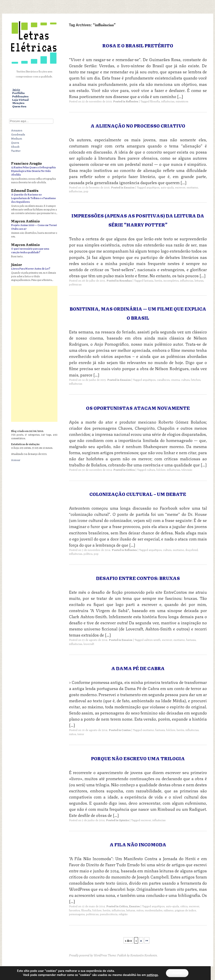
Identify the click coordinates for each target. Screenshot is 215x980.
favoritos (74, 910)
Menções (18, 103)
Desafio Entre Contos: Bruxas (138, 578)
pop (86, 191)
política (88, 554)
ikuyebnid (192, 550)
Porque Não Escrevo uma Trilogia (138, 758)
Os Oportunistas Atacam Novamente (138, 408)
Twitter (16, 150)
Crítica (130, 469)
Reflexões (132, 101)
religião (123, 914)
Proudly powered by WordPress (88, 955)
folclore (161, 469)
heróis (158, 280)
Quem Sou (19, 106)
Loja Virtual (20, 100)
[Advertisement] (34, 354)
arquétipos (153, 187)
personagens (77, 914)
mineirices (182, 101)
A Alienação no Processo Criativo (138, 125)
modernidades (154, 910)
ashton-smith (152, 640)
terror (81, 734)
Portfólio (19, 93)
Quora (15, 142)
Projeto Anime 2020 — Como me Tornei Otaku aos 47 (34, 227)
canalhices (163, 380)
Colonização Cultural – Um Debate (138, 494)
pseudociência (109, 914)
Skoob (15, 146)
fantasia (148, 280)
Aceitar (177, 973)
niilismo (169, 910)
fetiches (196, 380)
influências (168, 101)
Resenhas (126, 280)
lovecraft (89, 644)
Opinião (124, 820)
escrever (180, 187)
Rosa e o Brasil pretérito (138, 45)
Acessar (16, 460)
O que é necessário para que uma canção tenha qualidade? (30, 250)
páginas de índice (185, 910)
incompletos (171, 280)
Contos (126, 730)
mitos (73, 734)
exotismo (192, 187)
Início (16, 90)
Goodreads (18, 134)
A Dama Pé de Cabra (138, 668)
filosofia (155, 101)
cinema (175, 380)
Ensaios (129, 187)
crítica (184, 906)
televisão (187, 469)
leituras (199, 280)
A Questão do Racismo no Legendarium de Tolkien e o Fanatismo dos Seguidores (33, 198)
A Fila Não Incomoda (138, 844)
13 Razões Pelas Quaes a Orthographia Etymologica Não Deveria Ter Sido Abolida (33, 171)
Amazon (17, 130)
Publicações (20, 96)
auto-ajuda (167, 187)
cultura (185, 380)
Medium (17, 138)
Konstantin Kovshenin (144, 955)
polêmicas (75, 284)
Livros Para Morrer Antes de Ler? (31, 268)
